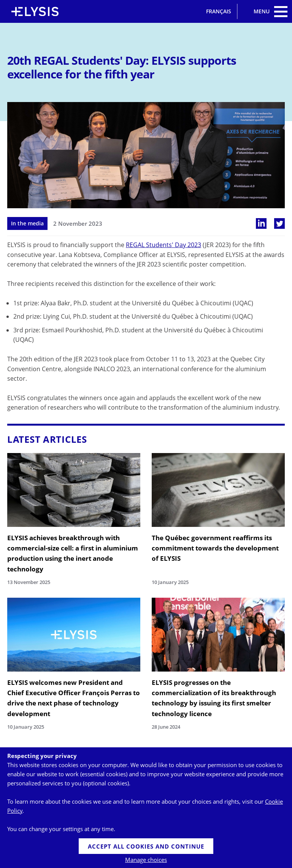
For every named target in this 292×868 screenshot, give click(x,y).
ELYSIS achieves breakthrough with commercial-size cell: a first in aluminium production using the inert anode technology (73, 553)
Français (219, 11)
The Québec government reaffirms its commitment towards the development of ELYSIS (215, 548)
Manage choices (146, 860)
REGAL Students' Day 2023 (163, 245)
